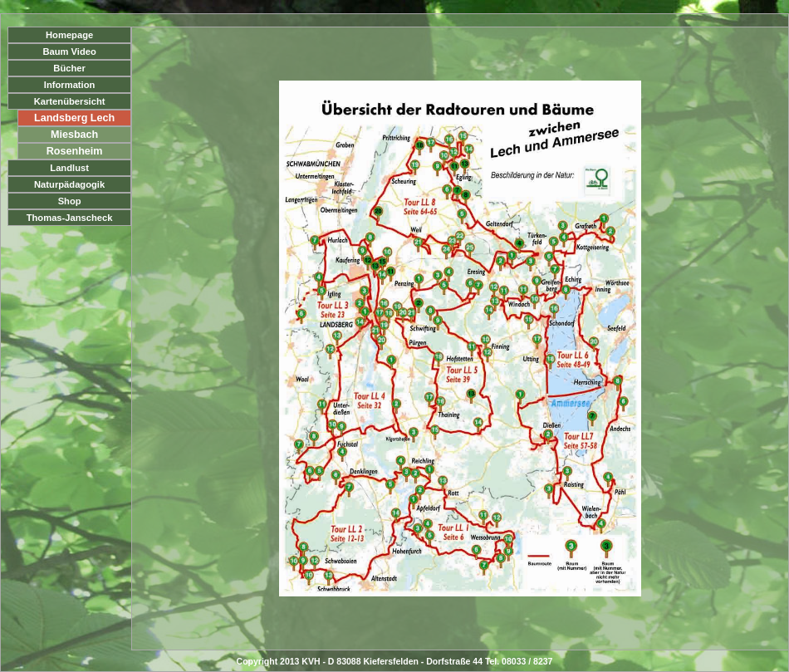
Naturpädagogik (69, 184)
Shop (70, 201)
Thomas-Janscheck (70, 218)
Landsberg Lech (74, 118)
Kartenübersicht (70, 101)
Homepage (69, 35)
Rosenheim (75, 151)
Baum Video (69, 52)
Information (70, 85)
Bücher (69, 68)
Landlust (69, 168)
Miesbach (74, 135)
